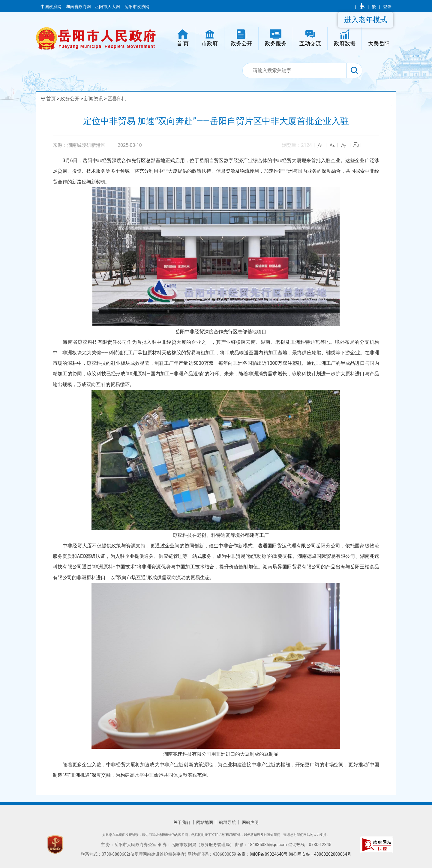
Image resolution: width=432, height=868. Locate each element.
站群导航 (227, 822)
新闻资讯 (94, 99)
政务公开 (70, 99)
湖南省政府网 (79, 7)
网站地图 (205, 822)
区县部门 (117, 99)
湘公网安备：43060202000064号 (320, 854)
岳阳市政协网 (137, 7)
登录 (387, 7)
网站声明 (250, 822)
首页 (51, 99)
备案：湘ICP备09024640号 (263, 854)
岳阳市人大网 (108, 7)
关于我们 (182, 822)
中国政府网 (51, 7)
